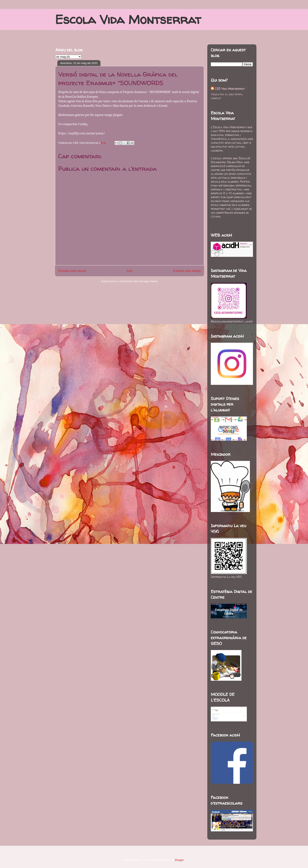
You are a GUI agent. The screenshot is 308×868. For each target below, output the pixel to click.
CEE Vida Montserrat (230, 89)
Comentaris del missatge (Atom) (139, 281)
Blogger (179, 860)
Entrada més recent (72, 271)
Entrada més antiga (187, 271)
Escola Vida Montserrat (128, 19)
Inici (130, 271)
